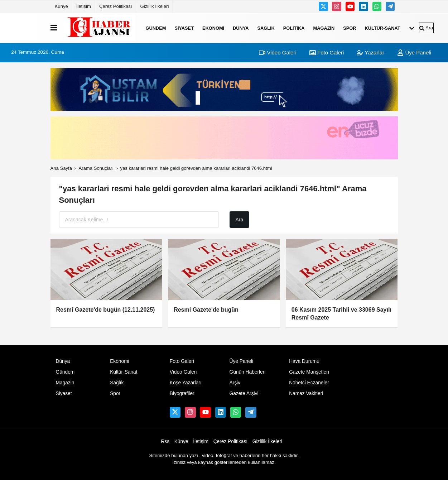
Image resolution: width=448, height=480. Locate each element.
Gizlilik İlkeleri (155, 6)
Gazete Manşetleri (309, 372)
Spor (350, 28)
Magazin (324, 28)
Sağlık (266, 28)
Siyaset (184, 28)
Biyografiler (182, 393)
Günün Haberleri (247, 372)
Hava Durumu (304, 361)
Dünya (241, 28)
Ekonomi (213, 28)
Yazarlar (370, 52)
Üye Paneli (414, 52)
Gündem (156, 28)
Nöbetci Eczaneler (309, 383)
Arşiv (235, 383)
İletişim (84, 6)
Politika (294, 28)
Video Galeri (278, 52)
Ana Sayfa (61, 168)
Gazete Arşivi (244, 393)
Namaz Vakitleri (306, 393)
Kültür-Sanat (383, 28)
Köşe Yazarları (186, 383)
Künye (61, 6)
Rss (165, 441)
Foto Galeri (327, 52)
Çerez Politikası (116, 6)
